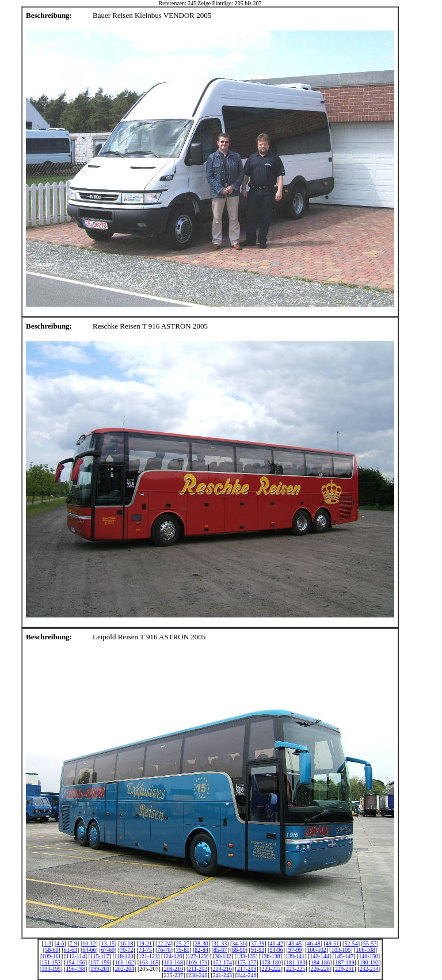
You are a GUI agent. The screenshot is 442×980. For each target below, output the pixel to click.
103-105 (341, 950)
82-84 (201, 950)
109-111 (52, 956)
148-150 (368, 956)
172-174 (222, 962)
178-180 (271, 962)
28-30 (201, 943)
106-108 (365, 950)
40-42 (276, 943)
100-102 (316, 950)
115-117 (100, 956)
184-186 (320, 962)
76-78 (164, 950)
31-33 (220, 943)
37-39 (258, 943)
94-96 (276, 950)
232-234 (369, 969)
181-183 (296, 962)
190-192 (369, 962)
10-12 (89, 943)
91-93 (258, 950)
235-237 (174, 975)
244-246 (247, 975)
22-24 (164, 943)
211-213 (198, 969)
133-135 (246, 956)
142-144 (319, 956)
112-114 (76, 956)
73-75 (145, 950)
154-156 (75, 962)
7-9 (73, 943)
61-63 (71, 950)
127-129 (197, 956)
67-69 (108, 950)
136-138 (270, 956)
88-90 (239, 950)
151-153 (51, 962)
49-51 (332, 943)
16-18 (126, 943)
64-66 (89, 950)
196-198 (76, 969)
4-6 (60, 943)
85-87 (220, 950)
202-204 (125, 969)
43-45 (295, 943)
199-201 (100, 969)
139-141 (295, 956)
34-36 (239, 943)
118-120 (124, 956)
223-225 (296, 969)
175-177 (247, 962)
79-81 (183, 950)
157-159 (100, 962)
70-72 (126, 950)
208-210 (174, 969)
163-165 (149, 962)
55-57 (370, 943)
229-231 (344, 969)
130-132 (221, 956)
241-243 (222, 975)
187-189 (344, 962)
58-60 (52, 950)
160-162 (125, 962)
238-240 (198, 975)
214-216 (222, 969)
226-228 (320, 969)
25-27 (183, 943)
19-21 (145, 943)
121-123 (148, 956)
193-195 (51, 969)
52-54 (351, 943)
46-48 (313, 943)
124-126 (172, 956)
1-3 (47, 943)
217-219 (247, 969)
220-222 (271, 969)
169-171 (198, 962)
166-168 (174, 962)
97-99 (295, 950)
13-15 (108, 943)
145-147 (344, 956)
